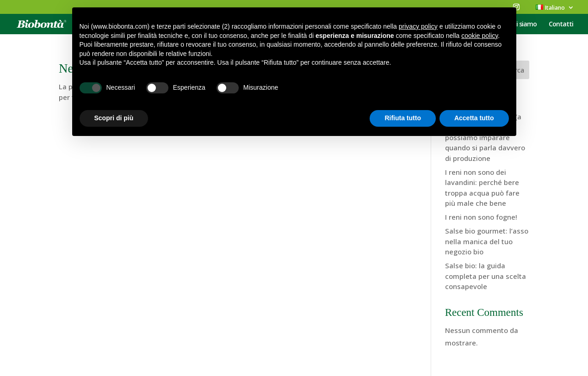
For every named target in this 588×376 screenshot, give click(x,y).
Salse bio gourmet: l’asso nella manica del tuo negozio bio (487, 241)
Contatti (561, 25)
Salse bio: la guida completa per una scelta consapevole (486, 276)
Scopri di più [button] (114, 118)
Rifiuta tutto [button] (403, 118)
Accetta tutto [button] (474, 118)
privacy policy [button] (418, 26)
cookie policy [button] (480, 36)
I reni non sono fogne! (481, 217)
